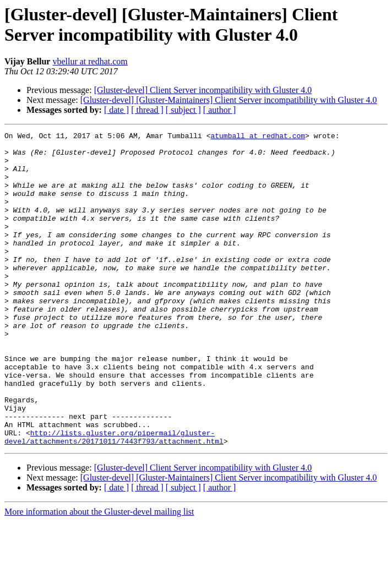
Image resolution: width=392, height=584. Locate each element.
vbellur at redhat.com (90, 61)
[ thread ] (147, 110)
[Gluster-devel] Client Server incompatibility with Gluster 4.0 (203, 90)
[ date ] (116, 110)
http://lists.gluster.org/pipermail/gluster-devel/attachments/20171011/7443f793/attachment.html (114, 499)
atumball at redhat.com (258, 137)
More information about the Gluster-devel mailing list (99, 574)
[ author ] (220, 110)
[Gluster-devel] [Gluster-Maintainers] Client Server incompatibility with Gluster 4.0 (229, 100)
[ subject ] (183, 110)
